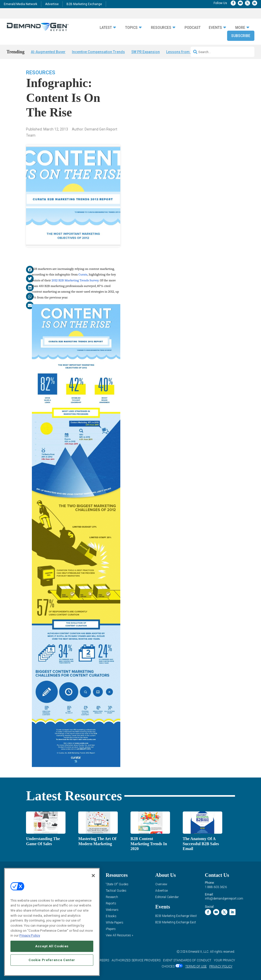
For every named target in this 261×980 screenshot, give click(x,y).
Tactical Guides (116, 891)
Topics (131, 28)
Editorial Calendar (167, 897)
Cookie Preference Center (52, 960)
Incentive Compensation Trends (98, 52)
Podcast (193, 28)
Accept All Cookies (52, 946)
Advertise (52, 4)
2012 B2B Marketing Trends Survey (75, 280)
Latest (106, 28)
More (240, 28)
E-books (111, 916)
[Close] (93, 876)
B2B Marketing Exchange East (176, 922)
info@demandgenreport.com (224, 899)
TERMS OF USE (196, 966)
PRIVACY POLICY (221, 966)
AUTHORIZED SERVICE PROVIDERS (136, 960)
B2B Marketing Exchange (84, 4)
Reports (111, 904)
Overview (161, 884)
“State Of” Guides (117, 884)
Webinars (112, 910)
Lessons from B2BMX (184, 52)
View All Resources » (119, 935)
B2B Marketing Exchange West (176, 916)
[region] (52, 922)
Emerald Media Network (21, 4)
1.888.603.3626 (216, 887)
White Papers (115, 923)
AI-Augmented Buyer (48, 52)
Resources (161, 28)
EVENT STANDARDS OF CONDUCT (187, 960)
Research (112, 897)
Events (215, 28)
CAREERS (102, 960)
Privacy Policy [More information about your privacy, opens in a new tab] (30, 935)
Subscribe (241, 36)
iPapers (111, 929)
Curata (83, 274)
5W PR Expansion (146, 52)
